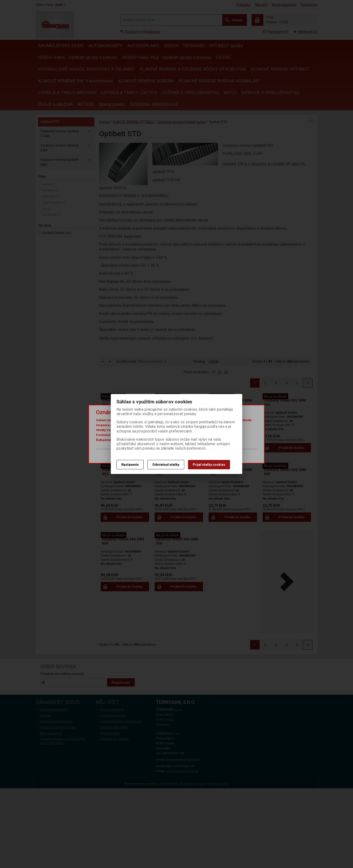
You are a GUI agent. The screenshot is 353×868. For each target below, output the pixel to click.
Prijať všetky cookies (209, 465)
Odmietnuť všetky (166, 465)
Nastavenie (130, 465)
